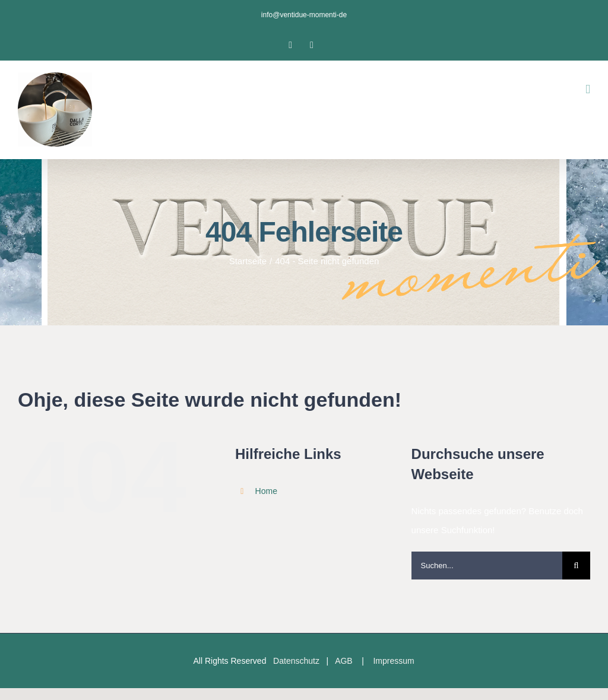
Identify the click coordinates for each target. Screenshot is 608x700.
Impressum (393, 661)
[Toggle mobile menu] (588, 89)
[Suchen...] (487, 566)
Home (266, 491)
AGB (344, 661)
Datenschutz (296, 661)
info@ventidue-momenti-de (304, 15)
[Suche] (576, 566)
